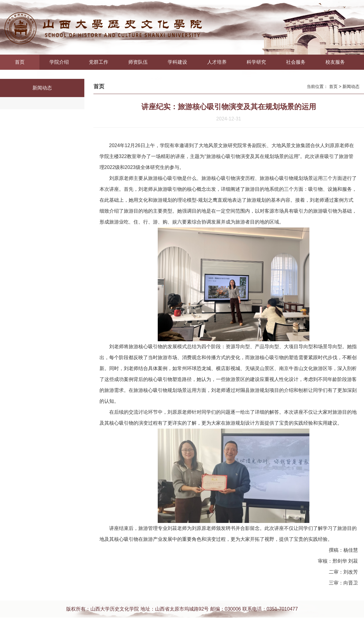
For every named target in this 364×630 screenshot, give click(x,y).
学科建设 (177, 62)
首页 (20, 62)
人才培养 (217, 62)
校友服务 (335, 62)
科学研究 (256, 62)
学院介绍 (59, 62)
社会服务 (296, 62)
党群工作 (99, 62)
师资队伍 (138, 62)
